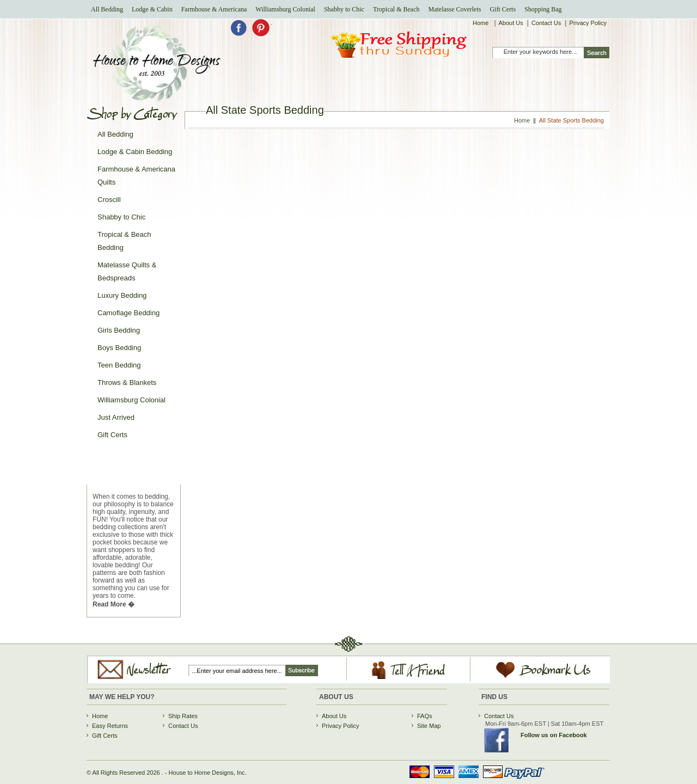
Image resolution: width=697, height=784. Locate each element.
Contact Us (546, 23)
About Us (511, 23)
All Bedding (107, 9)
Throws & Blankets (127, 382)
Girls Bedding (119, 330)
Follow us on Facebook (554, 735)
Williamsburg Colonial (285, 9)
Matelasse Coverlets (454, 9)
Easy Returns (110, 726)
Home (481, 23)
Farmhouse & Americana (214, 9)
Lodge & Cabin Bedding (135, 152)
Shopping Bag (543, 9)
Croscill (109, 200)
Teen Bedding (119, 365)
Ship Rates (183, 716)
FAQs (425, 716)
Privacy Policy (588, 23)
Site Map (429, 726)
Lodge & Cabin (152, 9)
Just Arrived (116, 417)
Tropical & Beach (396, 9)
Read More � (114, 604)
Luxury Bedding (122, 295)
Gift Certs (503, 9)
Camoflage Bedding (129, 313)
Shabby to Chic (344, 9)
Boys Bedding (119, 348)
